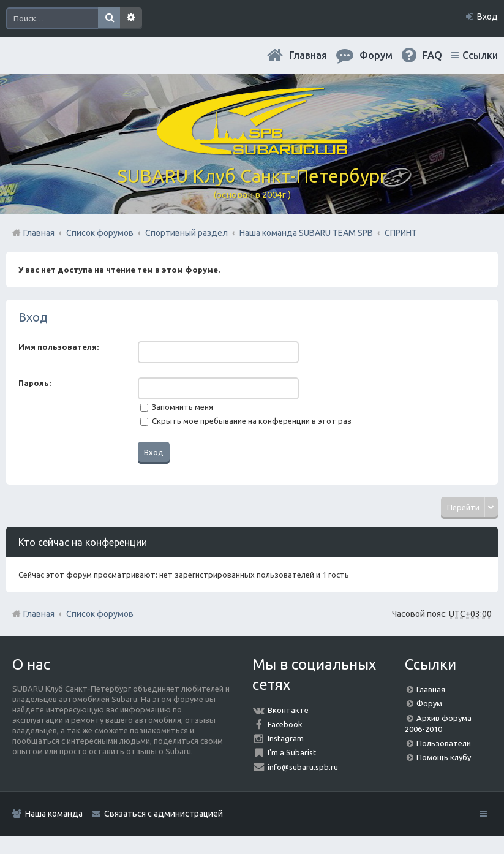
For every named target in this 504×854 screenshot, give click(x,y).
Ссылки (480, 55)
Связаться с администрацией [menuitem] (164, 814)
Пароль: (35, 383)
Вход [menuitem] (487, 17)
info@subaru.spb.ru (303, 767)
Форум (429, 703)
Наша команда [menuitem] (54, 814)
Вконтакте (288, 710)
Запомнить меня (177, 407)
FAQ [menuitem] (432, 55)
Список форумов (100, 614)
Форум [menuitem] (376, 55)
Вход (33, 317)
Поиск (109, 18)
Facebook (285, 724)
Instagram (286, 738)
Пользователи (444, 743)
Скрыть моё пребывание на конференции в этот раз (246, 421)
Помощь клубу (444, 757)
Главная (308, 55)
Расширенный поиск (131, 18)
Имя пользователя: (58, 347)
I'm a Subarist (292, 752)
